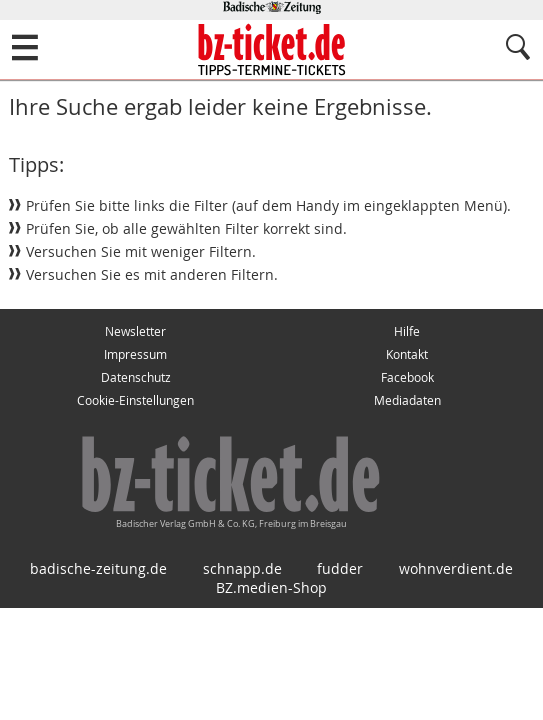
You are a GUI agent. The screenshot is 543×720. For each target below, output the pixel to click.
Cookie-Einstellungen (135, 400)
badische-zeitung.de (98, 568)
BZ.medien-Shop (271, 587)
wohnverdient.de (456, 568)
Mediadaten (407, 400)
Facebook (407, 377)
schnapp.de (242, 568)
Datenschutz (136, 377)
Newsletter (135, 331)
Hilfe (407, 331)
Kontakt (407, 354)
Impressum (135, 354)
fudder (340, 568)
